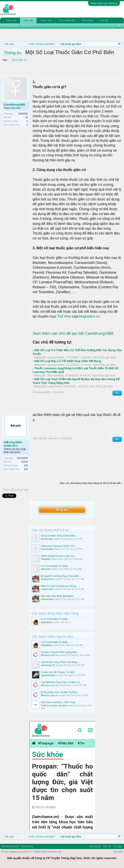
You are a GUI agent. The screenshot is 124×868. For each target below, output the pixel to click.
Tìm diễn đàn (11, 26)
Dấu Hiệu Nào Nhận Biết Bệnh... (58, 596)
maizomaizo (47, 579)
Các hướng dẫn (67, 20)
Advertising (87, 20)
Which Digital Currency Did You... (59, 556)
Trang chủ (11, 20)
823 (26, 469)
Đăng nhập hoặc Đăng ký (104, 3)
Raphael (45, 559)
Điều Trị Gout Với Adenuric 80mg (59, 586)
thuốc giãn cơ (18, 60)
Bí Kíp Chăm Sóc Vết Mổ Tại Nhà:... (60, 692)
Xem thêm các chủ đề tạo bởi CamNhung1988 (73, 333)
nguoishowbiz (56, 357)
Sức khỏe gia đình (104, 357)
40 (27, 117)
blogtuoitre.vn (89, 316)
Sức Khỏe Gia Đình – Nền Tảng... (59, 702)
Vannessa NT (48, 665)
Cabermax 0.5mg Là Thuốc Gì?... (59, 546)
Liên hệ (104, 20)
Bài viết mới (28, 26)
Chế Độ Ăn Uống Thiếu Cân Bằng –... (61, 662)
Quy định (118, 852)
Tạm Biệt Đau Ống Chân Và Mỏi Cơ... (61, 682)
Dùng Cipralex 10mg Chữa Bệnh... (59, 536)
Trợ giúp (117, 846)
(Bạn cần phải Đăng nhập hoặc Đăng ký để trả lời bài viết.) (91, 483)
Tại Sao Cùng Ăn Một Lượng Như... (60, 652)
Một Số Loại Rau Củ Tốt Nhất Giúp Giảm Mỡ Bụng (68, 361)
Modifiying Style (11, 846)
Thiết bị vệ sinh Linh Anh (54, 706)
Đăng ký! (62, 510)
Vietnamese (27, 846)
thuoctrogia (47, 539)
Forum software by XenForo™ (31, 852)
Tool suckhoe (55, 375)
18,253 (24, 462)
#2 (117, 439)
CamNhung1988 (14, 105)
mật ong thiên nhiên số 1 (13, 444)
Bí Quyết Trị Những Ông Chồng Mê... (61, 576)
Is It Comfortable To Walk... (55, 566)
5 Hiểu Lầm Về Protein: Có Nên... (59, 672)
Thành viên (46, 20)
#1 (117, 393)
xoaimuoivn (54, 386)
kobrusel (45, 569)
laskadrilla (46, 622)
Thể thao (64, 316)
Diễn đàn (28, 21)
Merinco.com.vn (49, 655)
